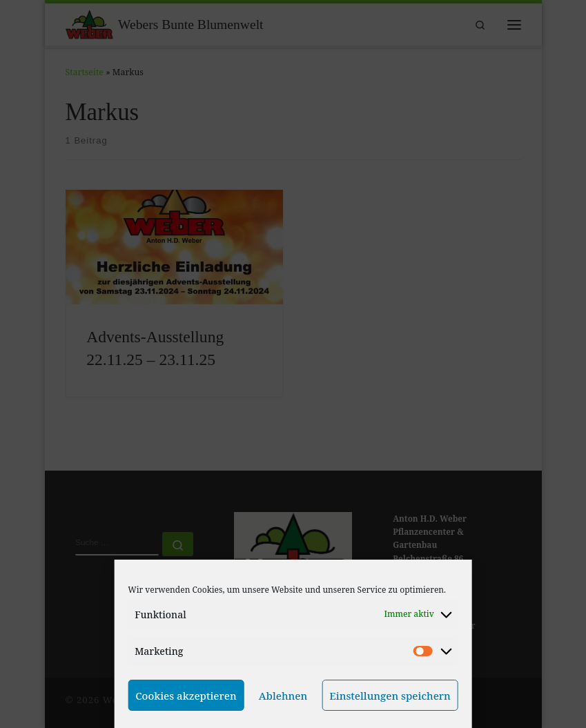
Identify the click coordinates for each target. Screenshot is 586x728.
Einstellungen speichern (390, 696)
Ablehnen (283, 696)
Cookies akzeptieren (186, 696)
